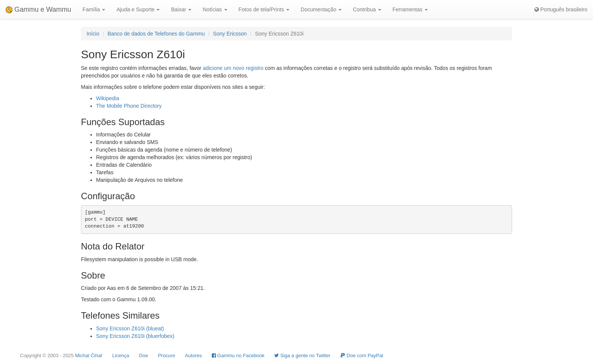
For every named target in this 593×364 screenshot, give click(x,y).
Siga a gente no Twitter (302, 355)
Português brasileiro (561, 9)
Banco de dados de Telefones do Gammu (156, 34)
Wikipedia (108, 98)
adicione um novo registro (233, 68)
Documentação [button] (321, 9)
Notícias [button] (215, 9)
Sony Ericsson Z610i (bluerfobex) (135, 336)
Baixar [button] (181, 9)
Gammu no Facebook (238, 355)
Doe (144, 355)
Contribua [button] (367, 9)
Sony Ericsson (230, 34)
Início (93, 34)
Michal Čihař (88, 355)
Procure (166, 355)
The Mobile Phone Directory (129, 106)
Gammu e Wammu (38, 9)
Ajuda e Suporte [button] (138, 9)
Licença (121, 355)
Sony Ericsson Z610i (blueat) (130, 328)
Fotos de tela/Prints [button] (264, 9)
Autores (193, 355)
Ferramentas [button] (410, 9)
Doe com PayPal (362, 355)
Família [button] (94, 9)
